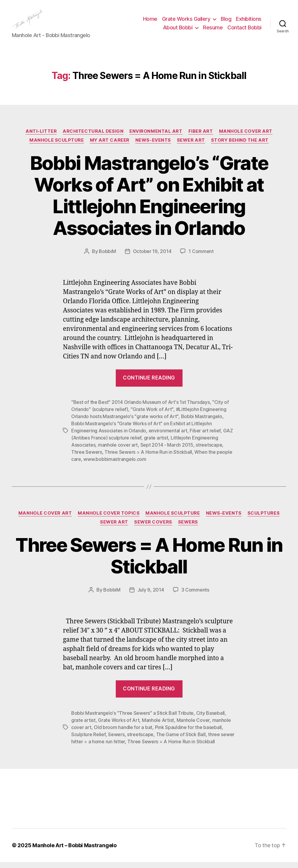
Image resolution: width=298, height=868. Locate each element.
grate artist (156, 444)
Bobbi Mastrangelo (202, 422)
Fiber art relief (205, 437)
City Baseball (211, 719)
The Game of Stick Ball (181, 740)
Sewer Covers (153, 528)
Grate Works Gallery (186, 22)
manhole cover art (118, 451)
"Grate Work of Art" (152, 415)
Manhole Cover (193, 726)
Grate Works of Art (119, 726)
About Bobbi (178, 31)
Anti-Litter (41, 137)
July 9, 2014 (151, 596)
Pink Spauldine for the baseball (188, 733)
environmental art (168, 437)
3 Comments (195, 596)
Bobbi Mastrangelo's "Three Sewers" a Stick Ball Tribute (132, 719)
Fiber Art (201, 137)
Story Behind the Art (240, 146)
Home (150, 22)
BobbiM (107, 257)
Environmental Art (156, 137)
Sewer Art (191, 146)
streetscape (209, 451)
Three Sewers (87, 458)
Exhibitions (249, 22)
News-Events (153, 146)
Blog (226, 22)
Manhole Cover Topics (109, 519)
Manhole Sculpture (57, 146)
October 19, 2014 (152, 257)
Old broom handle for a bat (123, 733)
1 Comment (201, 257)
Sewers (188, 528)
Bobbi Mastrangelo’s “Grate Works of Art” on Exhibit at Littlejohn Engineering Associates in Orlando (149, 201)
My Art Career (110, 146)
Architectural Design (93, 137)
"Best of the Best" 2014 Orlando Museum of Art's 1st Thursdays (141, 408)
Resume (213, 31)
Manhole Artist (158, 726)
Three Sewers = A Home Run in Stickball (148, 458)
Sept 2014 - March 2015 (167, 451)
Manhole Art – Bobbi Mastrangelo (74, 851)
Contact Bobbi (244, 31)
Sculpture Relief (88, 740)
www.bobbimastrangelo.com (115, 465)
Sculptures (264, 519)
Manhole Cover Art (246, 137)
